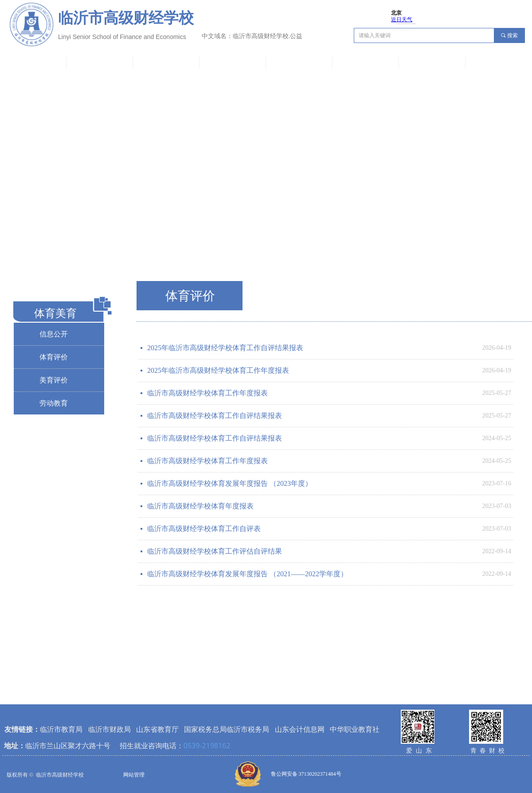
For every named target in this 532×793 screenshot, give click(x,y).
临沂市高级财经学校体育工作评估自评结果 (215, 551)
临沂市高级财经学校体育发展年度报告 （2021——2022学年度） (247, 574)
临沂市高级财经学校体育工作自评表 (204, 529)
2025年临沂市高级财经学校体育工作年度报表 (218, 370)
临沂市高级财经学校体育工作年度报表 (207, 393)
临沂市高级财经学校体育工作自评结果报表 (215, 416)
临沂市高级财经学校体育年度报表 (200, 506)
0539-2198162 (207, 746)
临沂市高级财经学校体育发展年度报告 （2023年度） (230, 483)
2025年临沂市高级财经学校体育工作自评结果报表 (225, 348)
